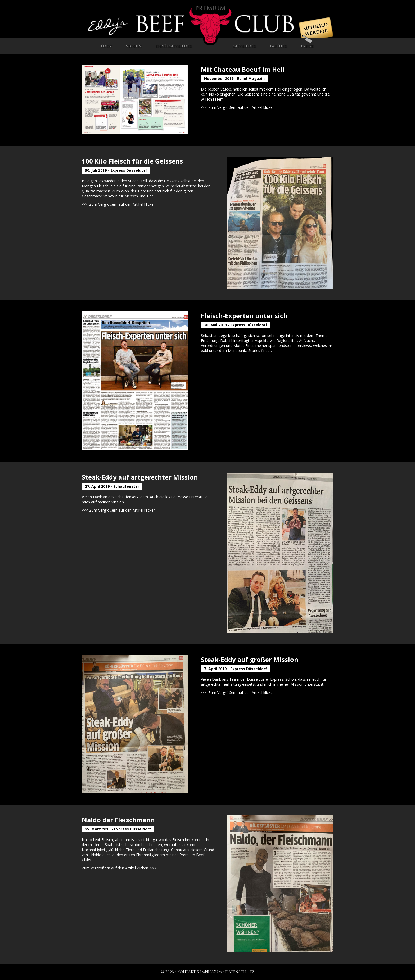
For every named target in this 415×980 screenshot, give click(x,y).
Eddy (106, 46)
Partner (278, 46)
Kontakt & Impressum (200, 972)
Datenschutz (240, 972)
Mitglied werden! (315, 30)
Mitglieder (244, 46)
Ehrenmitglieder (173, 46)
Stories (134, 46)
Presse (307, 44)
